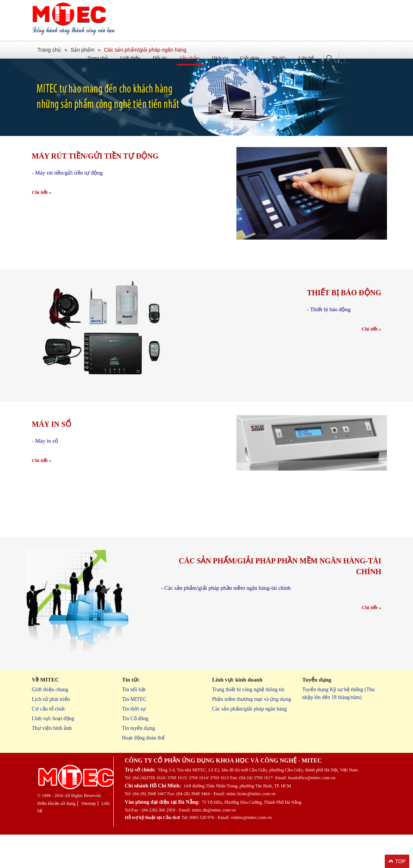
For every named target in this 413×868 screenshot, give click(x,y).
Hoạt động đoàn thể (143, 738)
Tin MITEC (134, 699)
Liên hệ (306, 58)
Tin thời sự (134, 709)
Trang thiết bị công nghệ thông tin (249, 690)
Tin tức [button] (279, 58)
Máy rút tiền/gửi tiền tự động (95, 158)
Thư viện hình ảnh (52, 728)
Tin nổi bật (134, 690)
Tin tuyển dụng (138, 728)
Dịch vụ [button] (220, 58)
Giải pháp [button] (250, 58)
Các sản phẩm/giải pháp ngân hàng (250, 709)
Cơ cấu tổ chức (49, 709)
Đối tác (160, 58)
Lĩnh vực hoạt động (53, 719)
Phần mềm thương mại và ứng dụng (252, 699)
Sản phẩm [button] (190, 58)
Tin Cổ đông (135, 719)
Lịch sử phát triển (51, 699)
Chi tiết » (42, 194)
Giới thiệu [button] (130, 58)
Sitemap (88, 803)
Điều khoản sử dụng (57, 803)
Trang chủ (98, 58)
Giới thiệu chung (50, 690)
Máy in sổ (52, 521)
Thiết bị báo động (344, 295)
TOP (397, 861)
